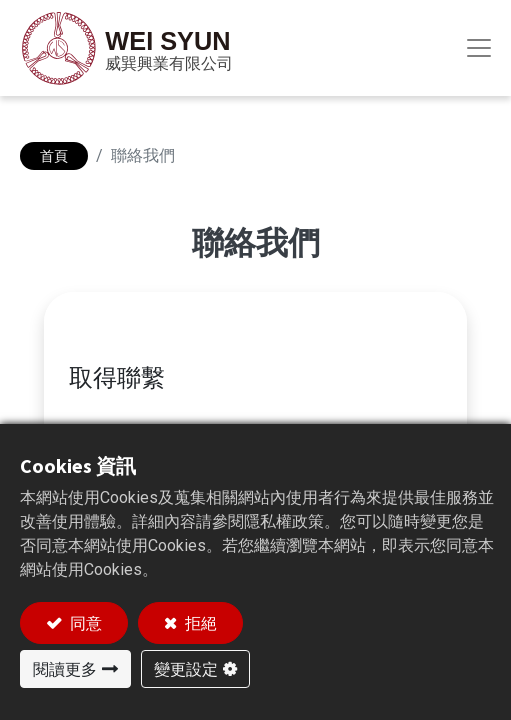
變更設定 (186, 669)
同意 (84, 623)
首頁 (54, 156)
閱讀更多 (65, 669)
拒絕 (199, 623)
